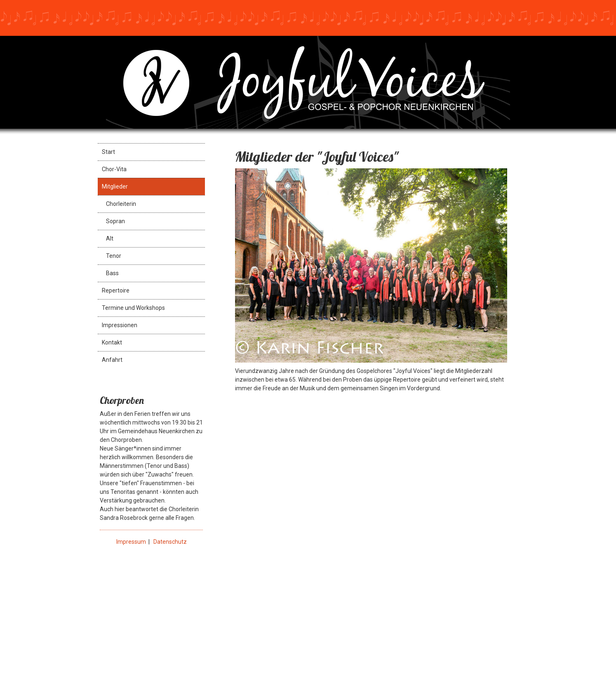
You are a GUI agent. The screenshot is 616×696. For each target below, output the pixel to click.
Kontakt (112, 342)
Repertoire (116, 290)
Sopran (115, 221)
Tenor (114, 256)
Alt (110, 238)
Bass (112, 273)
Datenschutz (170, 542)
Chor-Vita (114, 169)
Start (108, 152)
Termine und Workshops (133, 308)
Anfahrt (112, 360)
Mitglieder (115, 186)
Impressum (131, 542)
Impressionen (120, 325)
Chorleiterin (121, 204)
